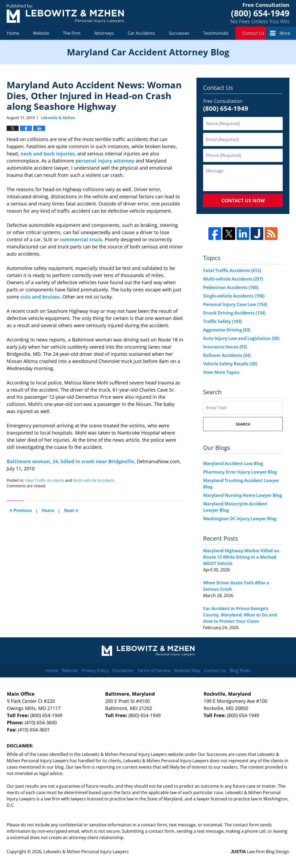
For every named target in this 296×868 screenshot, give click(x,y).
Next (71, 510)
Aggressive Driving (227, 330)
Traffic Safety (222, 321)
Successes (179, 33)
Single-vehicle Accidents (234, 296)
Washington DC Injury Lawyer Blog (240, 519)
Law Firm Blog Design (260, 852)
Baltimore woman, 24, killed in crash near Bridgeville (70, 461)
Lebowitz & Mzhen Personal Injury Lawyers (86, 852)
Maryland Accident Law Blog (233, 463)
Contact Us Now (243, 200)
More (285, 33)
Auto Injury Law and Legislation (241, 338)
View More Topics (221, 372)
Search (243, 424)
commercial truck (81, 239)
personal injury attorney (105, 161)
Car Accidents (141, 33)
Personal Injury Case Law (235, 304)
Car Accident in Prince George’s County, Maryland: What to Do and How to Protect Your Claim (240, 615)
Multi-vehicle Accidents (94, 480)
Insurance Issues (225, 347)
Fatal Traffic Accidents (45, 480)
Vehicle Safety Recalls (230, 364)
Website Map (187, 670)
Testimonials (216, 33)
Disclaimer (123, 670)
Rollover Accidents (227, 355)
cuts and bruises (40, 297)
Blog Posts (240, 670)
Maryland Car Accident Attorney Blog (65, 13)
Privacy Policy (95, 670)
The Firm (72, 33)
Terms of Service (154, 670)
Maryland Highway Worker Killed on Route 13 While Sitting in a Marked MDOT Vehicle (241, 557)
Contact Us (253, 33)
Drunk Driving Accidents (234, 313)
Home (13, 33)
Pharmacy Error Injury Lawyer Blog (240, 472)
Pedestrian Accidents (231, 287)
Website (41, 33)
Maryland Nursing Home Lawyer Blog (243, 495)
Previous (21, 510)
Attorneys (104, 33)
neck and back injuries (48, 154)
